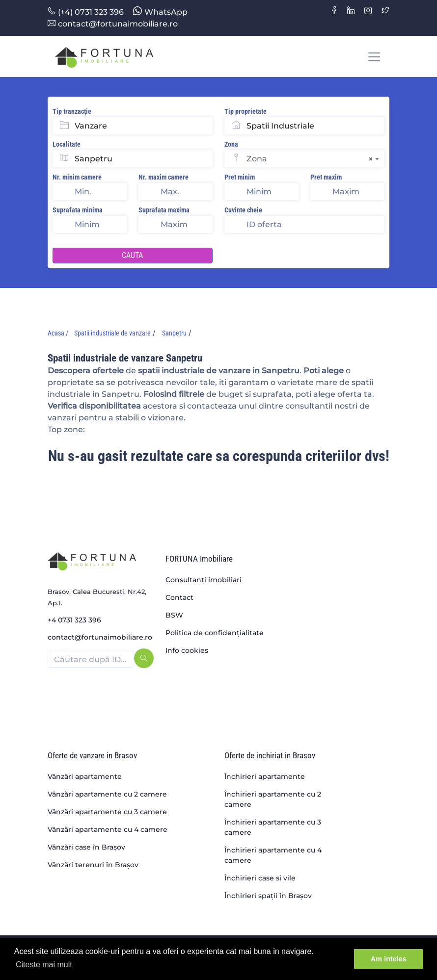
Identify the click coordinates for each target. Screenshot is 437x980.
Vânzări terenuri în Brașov (93, 865)
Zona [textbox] (310, 159)
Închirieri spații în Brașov (268, 896)
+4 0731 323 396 (74, 620)
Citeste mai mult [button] (44, 965)
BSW (174, 615)
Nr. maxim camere (164, 177)
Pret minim (240, 177)
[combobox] (315, 159)
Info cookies (187, 650)
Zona (231, 144)
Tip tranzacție (72, 111)
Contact (179, 597)
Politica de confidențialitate (215, 633)
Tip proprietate (246, 111)
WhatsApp (160, 12)
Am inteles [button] (389, 959)
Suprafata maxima (164, 210)
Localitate (67, 144)
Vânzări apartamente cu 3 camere (107, 812)
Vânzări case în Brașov (86, 847)
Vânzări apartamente (85, 776)
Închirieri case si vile (260, 878)
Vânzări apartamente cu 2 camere (107, 794)
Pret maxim (326, 177)
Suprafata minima (78, 210)
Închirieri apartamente (265, 776)
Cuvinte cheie (243, 210)
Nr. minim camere (77, 177)
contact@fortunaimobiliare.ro (113, 24)
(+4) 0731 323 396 (86, 12)
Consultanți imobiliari (204, 580)
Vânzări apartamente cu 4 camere (108, 829)
